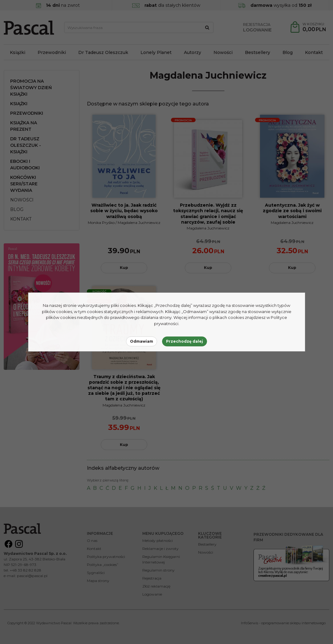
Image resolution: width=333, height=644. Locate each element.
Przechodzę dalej (185, 341)
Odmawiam (142, 341)
